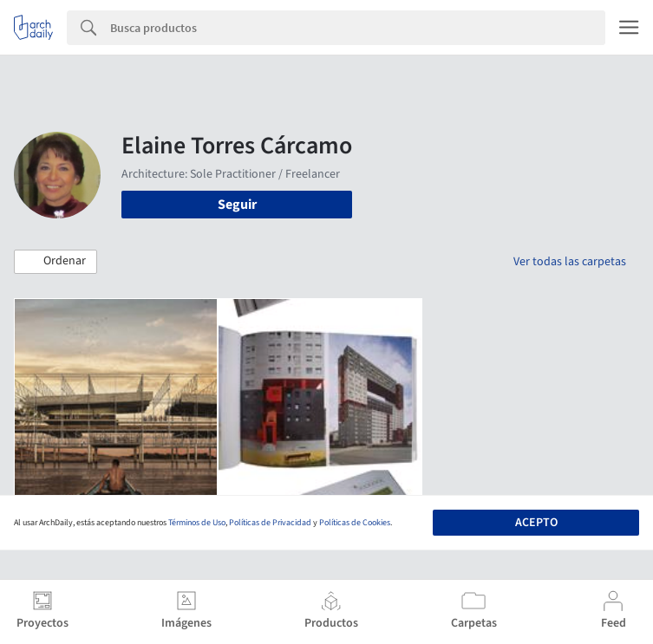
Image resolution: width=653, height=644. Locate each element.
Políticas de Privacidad (270, 523)
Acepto (536, 523)
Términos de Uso (197, 523)
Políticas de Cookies (355, 523)
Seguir (237, 205)
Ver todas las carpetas (570, 262)
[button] (56, 262)
